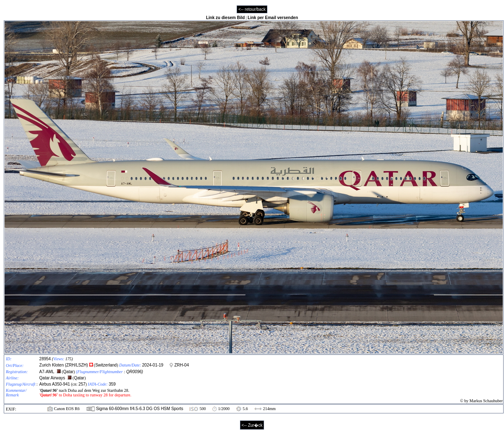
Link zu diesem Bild (225, 18)
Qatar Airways (52, 378)
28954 (45, 359)
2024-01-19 (153, 365)
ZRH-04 (182, 365)
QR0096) (135, 372)
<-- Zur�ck (252, 425)
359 (112, 384)
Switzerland (106, 365)
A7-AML (47, 372)
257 (82, 384)
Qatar (68, 372)
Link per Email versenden (273, 18)
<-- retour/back (252, 9)
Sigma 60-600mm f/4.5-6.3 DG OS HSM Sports (139, 409)
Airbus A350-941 (55, 384)
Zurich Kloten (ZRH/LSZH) (64, 365)
